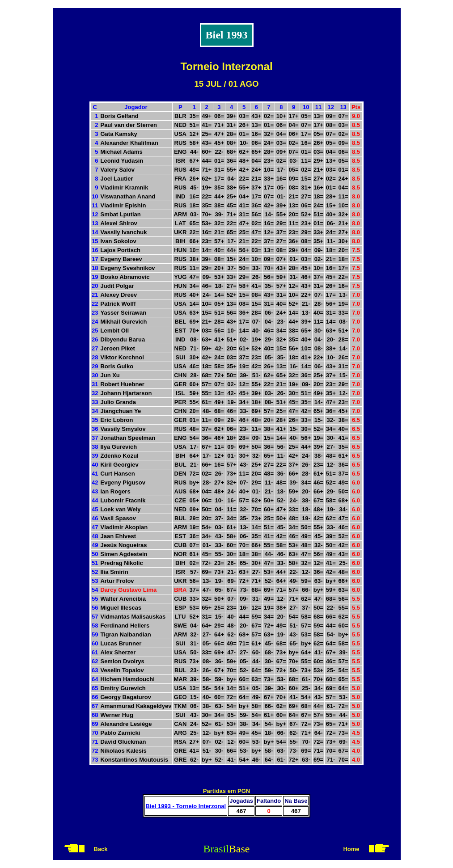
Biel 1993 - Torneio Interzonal (186, 806)
